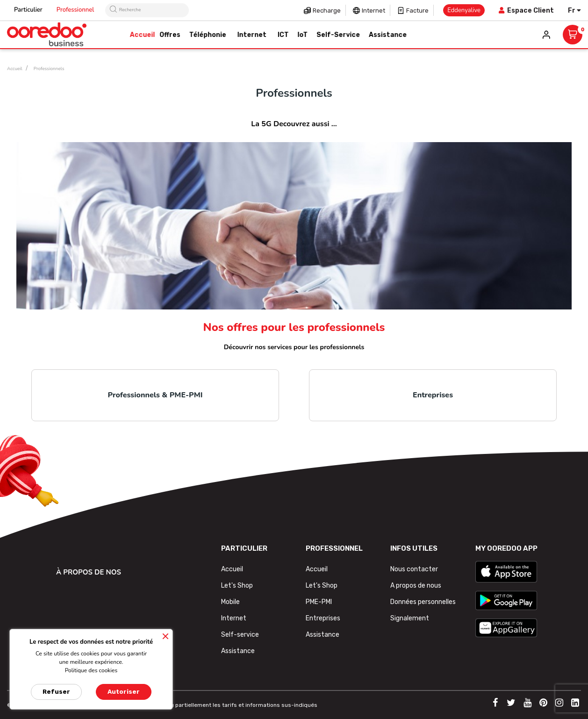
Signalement (410, 618)
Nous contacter (414, 569)
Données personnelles (423, 602)
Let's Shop (237, 586)
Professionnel (75, 10)
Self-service (240, 635)
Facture (417, 11)
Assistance (238, 651)
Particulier (28, 10)
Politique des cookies (91, 670)
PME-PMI (319, 602)
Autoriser (124, 692)
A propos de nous (416, 586)
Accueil (232, 569)
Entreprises (433, 395)
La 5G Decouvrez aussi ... (294, 124)
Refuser (56, 692)
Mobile (230, 602)
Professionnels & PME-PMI (155, 395)
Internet (373, 11)
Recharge (327, 11)
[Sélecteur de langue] (574, 11)
